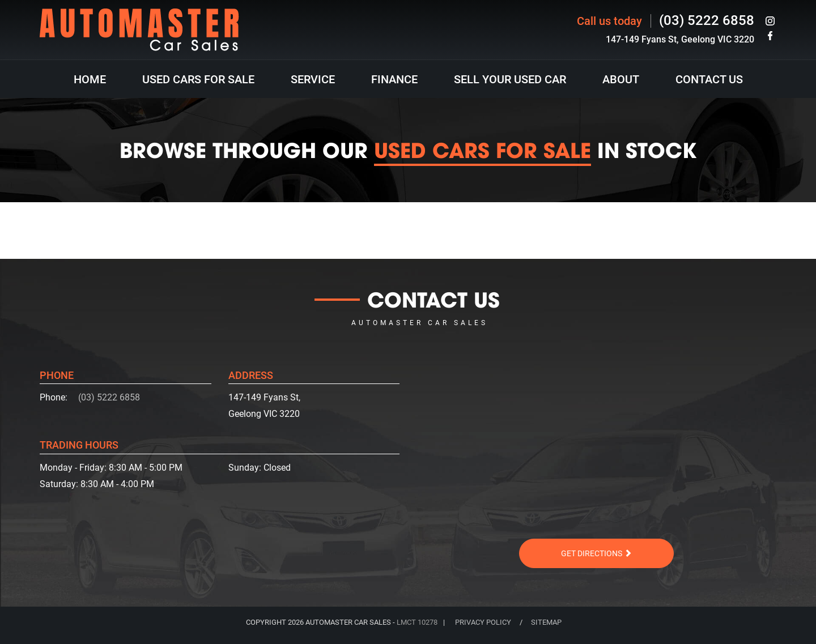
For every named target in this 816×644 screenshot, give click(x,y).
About (621, 79)
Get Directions (596, 553)
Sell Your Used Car (510, 79)
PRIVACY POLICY (483, 622)
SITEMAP (546, 622)
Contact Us (709, 79)
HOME (90, 79)
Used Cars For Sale (198, 79)
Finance (394, 79)
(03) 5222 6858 (707, 20)
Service (313, 79)
